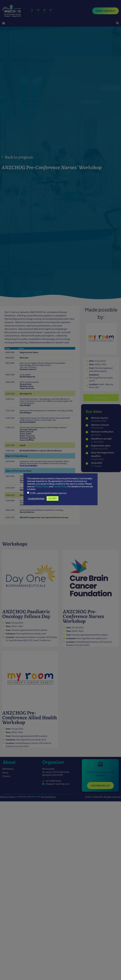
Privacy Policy (45, 489)
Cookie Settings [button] (47, 501)
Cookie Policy (63, 489)
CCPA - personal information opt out (59, 496)
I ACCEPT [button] (63, 501)
